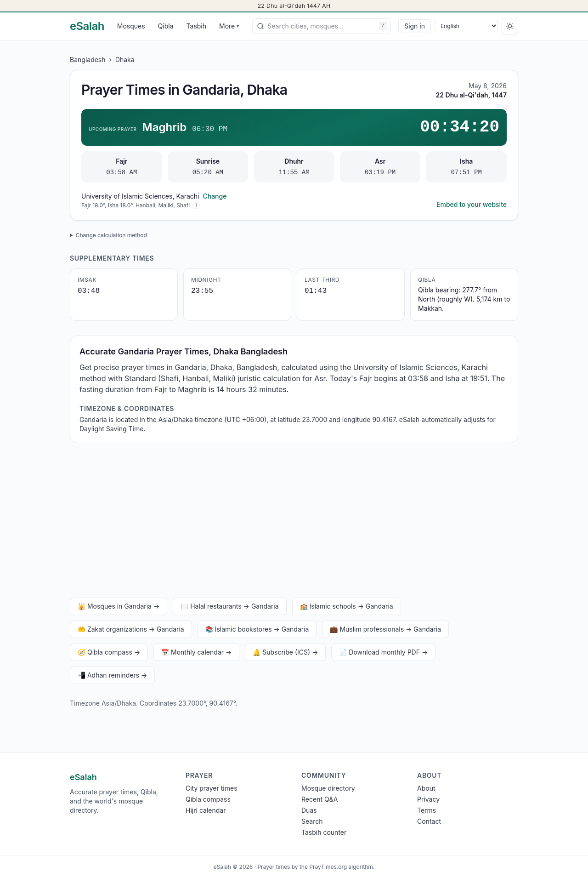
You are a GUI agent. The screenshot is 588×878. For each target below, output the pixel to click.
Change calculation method (111, 235)
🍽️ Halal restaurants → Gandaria (229, 606)
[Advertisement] (294, 522)
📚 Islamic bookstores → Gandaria (257, 629)
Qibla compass (208, 799)
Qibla (166, 26)
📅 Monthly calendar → (196, 652)
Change (215, 196)
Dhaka (125, 60)
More (229, 26)
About (426, 788)
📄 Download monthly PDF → (383, 652)
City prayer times (212, 788)
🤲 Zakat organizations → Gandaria (131, 629)
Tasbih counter (324, 832)
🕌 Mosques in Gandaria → (119, 606)
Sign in (415, 26)
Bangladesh (88, 60)
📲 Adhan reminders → (112, 675)
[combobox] (322, 26)
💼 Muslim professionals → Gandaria (385, 629)
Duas (309, 810)
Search (312, 821)
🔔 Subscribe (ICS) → (285, 652)
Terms (427, 810)
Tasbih (197, 26)
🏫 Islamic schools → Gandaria (347, 606)
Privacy (428, 799)
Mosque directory (328, 788)
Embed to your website (472, 204)
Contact (429, 821)
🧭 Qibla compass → (109, 652)
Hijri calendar (206, 810)
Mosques (131, 26)
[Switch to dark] (510, 26)
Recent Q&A (319, 799)
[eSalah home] (87, 26)
